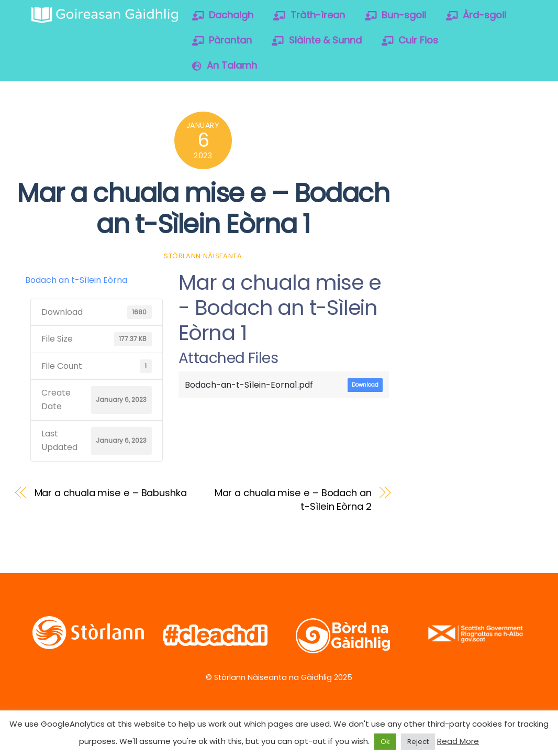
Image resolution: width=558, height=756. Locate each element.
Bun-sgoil (396, 15)
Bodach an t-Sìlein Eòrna (76, 280)
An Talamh (225, 65)
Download (365, 385)
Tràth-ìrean (309, 15)
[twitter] (430, 123)
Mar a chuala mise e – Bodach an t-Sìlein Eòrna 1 (203, 209)
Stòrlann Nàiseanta (203, 256)
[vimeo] (497, 123)
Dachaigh (223, 15)
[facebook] (464, 123)
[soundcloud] (430, 151)
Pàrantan (222, 40)
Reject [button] (418, 742)
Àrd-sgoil (476, 15)
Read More (458, 741)
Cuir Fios (410, 40)
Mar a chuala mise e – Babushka (111, 493)
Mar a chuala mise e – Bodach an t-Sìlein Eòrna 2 (293, 500)
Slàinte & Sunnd (317, 40)
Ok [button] (385, 742)
